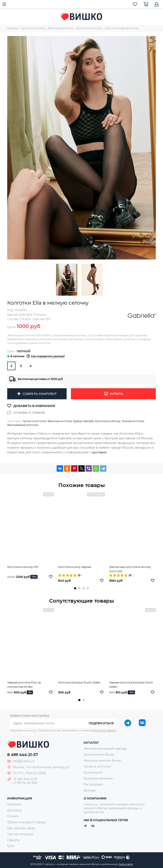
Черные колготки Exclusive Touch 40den (131, 685)
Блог (11, 846)
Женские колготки (60, 421)
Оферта (13, 840)
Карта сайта (126, 864)
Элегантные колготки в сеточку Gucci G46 (130, 569)
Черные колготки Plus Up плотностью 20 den (24, 685)
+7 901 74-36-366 (25, 783)
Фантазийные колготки (23, 425)
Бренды (90, 790)
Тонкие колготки (133, 421)
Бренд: (20, 315)
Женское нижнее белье (102, 761)
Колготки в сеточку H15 (23, 567)
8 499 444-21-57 (23, 755)
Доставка (14, 810)
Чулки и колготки (34, 421)
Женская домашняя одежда (105, 749)
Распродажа (93, 784)
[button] (75, 588)
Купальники (93, 772)
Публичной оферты (103, 730)
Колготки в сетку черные (75, 567)
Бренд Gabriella (84, 421)
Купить (117, 394)
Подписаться (101, 723)
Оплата (13, 816)
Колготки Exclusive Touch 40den (79, 683)
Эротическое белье (99, 755)
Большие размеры (98, 778)
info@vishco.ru (24, 761)
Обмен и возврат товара (27, 822)
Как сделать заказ (21, 828)
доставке (99, 452)
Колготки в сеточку (108, 421)
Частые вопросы (20, 834)
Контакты (15, 804)
